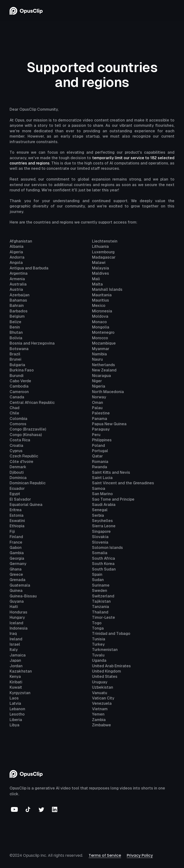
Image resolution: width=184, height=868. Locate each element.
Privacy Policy (140, 855)
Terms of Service (105, 855)
